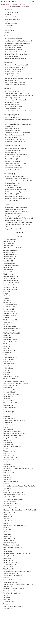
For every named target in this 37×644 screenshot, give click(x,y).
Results (3, 4)
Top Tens (23, 4)
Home (33, 2)
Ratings (9, 4)
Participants (15, 4)
